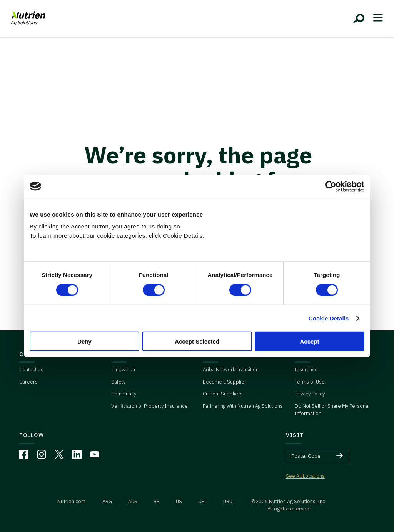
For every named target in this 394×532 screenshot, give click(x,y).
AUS (133, 501)
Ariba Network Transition (231, 369)
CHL (203, 501)
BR (157, 501)
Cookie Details (329, 318)
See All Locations (305, 476)
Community (124, 394)
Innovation (123, 369)
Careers (28, 382)
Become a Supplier (225, 382)
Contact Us (31, 369)
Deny (84, 341)
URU (228, 501)
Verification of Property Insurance (149, 406)
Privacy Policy (310, 394)
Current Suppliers (223, 394)
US (179, 501)
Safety (118, 382)
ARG (107, 501)
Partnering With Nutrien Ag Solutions (243, 406)
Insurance (306, 369)
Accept (309, 341)
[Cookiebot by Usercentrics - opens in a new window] (331, 186)
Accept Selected (197, 341)
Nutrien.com (71, 501)
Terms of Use (310, 382)
